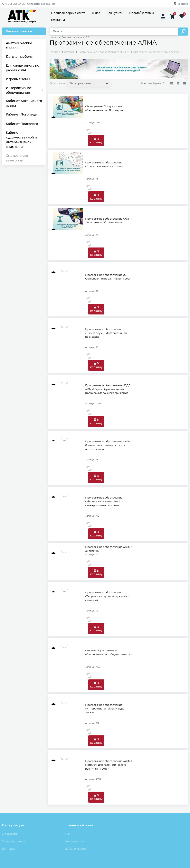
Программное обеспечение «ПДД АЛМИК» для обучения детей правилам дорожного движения (108, 389)
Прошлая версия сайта (68, 13)
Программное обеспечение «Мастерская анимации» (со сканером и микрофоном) (104, 501)
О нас (96, 13)
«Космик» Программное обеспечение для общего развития (109, 652)
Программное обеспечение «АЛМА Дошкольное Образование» (109, 221)
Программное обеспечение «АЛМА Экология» (109, 549)
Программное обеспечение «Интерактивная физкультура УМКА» (105, 709)
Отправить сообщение (41, 4)
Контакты (58, 20)
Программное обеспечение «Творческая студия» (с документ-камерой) (107, 596)
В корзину (96, 141)
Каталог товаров (19, 31)
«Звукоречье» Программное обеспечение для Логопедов (104, 108)
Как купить (115, 13)
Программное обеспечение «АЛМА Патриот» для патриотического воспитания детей (109, 765)
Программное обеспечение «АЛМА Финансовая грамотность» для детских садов (109, 445)
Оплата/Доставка (142, 13)
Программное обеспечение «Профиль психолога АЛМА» (104, 164)
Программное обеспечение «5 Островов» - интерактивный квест (108, 277)
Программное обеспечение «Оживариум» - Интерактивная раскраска (106, 333)
